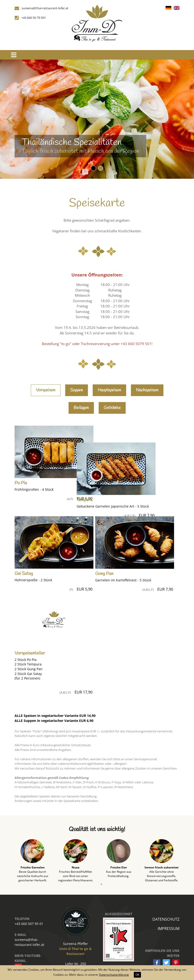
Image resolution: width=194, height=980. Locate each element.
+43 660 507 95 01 (29, 918)
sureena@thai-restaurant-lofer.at (29, 937)
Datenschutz (166, 914)
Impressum (169, 923)
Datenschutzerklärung (114, 975)
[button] (93, 168)
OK (137, 975)
